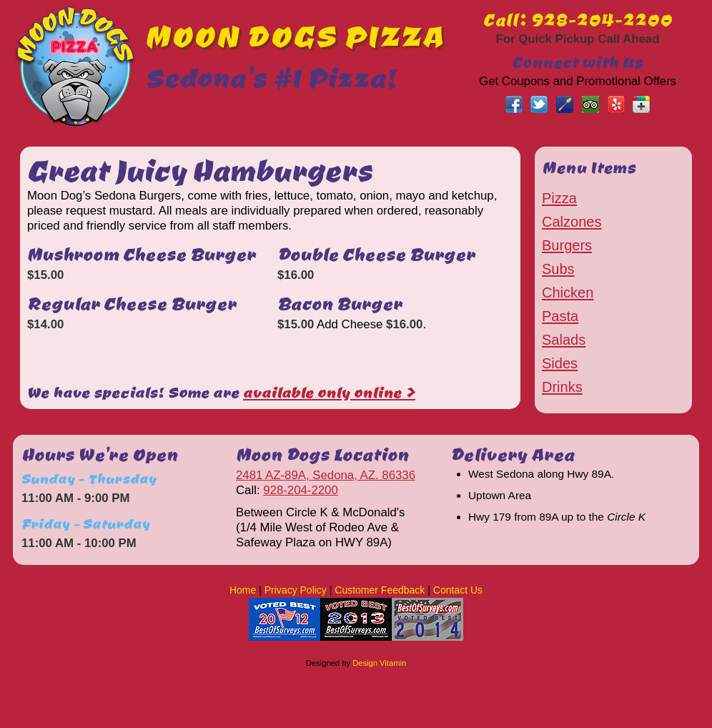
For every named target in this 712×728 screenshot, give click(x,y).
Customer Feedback (380, 590)
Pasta (560, 316)
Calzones (572, 222)
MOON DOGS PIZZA (295, 35)
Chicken (568, 292)
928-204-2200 (301, 490)
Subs (558, 269)
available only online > (329, 392)
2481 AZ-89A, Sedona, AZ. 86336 (326, 475)
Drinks (562, 387)
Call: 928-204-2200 (578, 19)
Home (243, 590)
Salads (564, 340)
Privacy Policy (296, 590)
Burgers (567, 245)
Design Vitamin (379, 663)
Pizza (559, 198)
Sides (560, 363)
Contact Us (458, 590)
